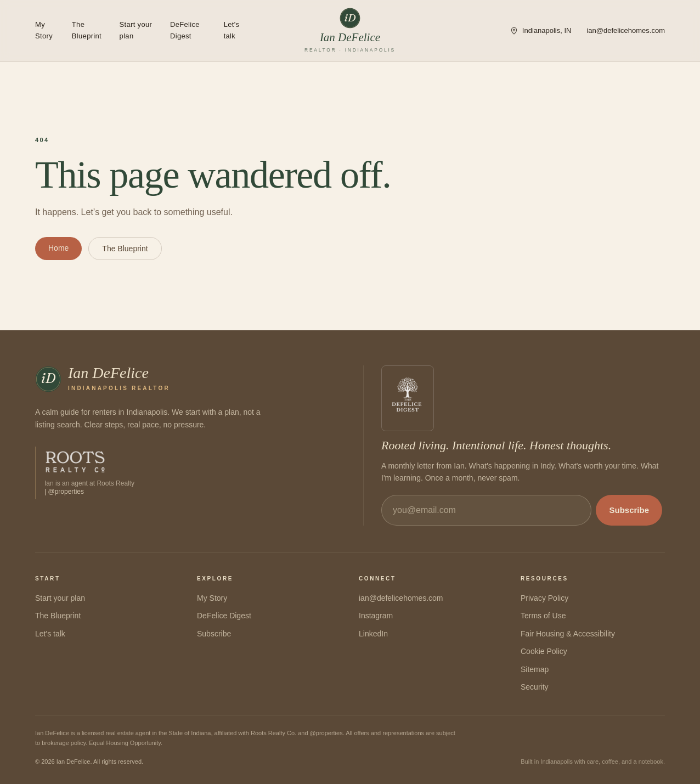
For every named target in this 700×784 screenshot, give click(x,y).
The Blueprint (87, 30)
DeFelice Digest (185, 30)
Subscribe (629, 510)
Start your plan (136, 30)
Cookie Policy (544, 651)
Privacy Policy (544, 598)
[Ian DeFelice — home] (350, 31)
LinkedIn (373, 634)
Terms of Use (543, 616)
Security (535, 687)
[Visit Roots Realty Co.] (85, 473)
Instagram (376, 616)
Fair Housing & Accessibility (568, 634)
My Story (44, 30)
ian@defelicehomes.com (626, 30)
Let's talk (232, 30)
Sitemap (535, 669)
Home (58, 248)
